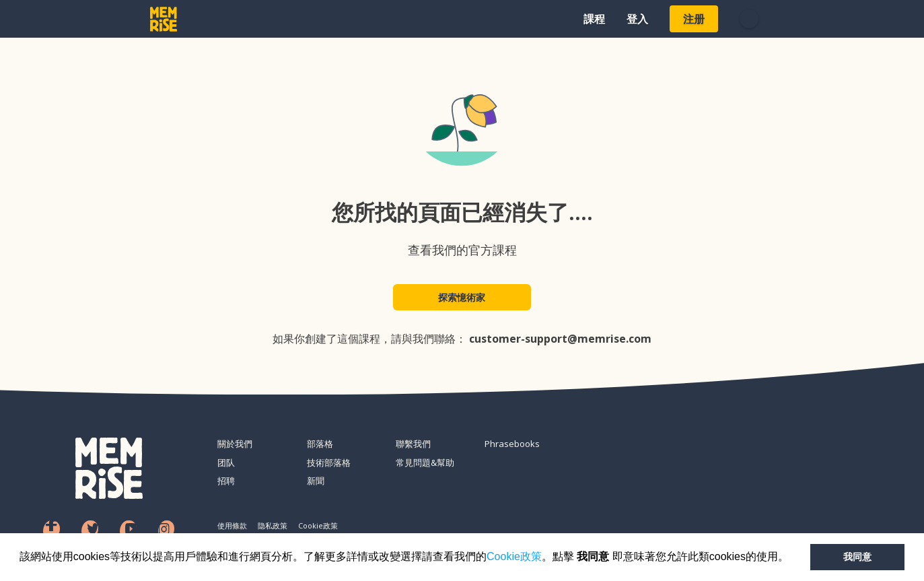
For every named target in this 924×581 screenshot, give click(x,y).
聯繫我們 (413, 444)
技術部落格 (329, 463)
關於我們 (235, 444)
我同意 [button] (857, 557)
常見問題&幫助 (425, 463)
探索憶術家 (462, 297)
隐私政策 (273, 525)
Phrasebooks (512, 444)
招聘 (226, 481)
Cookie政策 (514, 556)
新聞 (316, 481)
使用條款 (232, 525)
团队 (226, 463)
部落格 (320, 444)
